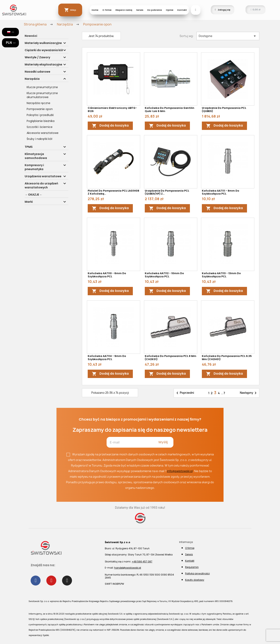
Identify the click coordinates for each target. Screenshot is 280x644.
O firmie (107, 10)
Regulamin (192, 567)
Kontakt (182, 10)
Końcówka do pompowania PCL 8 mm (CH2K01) (171, 358)
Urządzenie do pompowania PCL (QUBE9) (224, 110)
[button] (196, 10)
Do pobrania (155, 10)
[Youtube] (51, 581)
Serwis (140, 10)
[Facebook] (36, 581)
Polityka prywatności (197, 573)
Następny (249, 393)
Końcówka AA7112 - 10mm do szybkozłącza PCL (164, 275)
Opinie (170, 10)
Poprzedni (185, 393)
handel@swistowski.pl (128, 568)
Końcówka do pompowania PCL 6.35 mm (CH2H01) (227, 358)
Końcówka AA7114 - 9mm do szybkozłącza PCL (107, 358)
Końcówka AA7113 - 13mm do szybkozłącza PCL (221, 275)
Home (95, 10)
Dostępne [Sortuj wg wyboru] (228, 36)
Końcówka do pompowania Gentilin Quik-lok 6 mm (170, 110)
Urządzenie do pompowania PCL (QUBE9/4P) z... (167, 192)
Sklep (73, 10)
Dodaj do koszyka (110, 126)
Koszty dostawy (195, 580)
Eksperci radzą (124, 10)
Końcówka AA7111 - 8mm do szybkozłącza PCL (221, 192)
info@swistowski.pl (180, 471)
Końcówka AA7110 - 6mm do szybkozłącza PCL (107, 275)
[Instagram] (67, 581)
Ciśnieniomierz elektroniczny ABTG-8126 (112, 110)
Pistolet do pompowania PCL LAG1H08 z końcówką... (113, 192)
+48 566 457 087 (142, 562)
